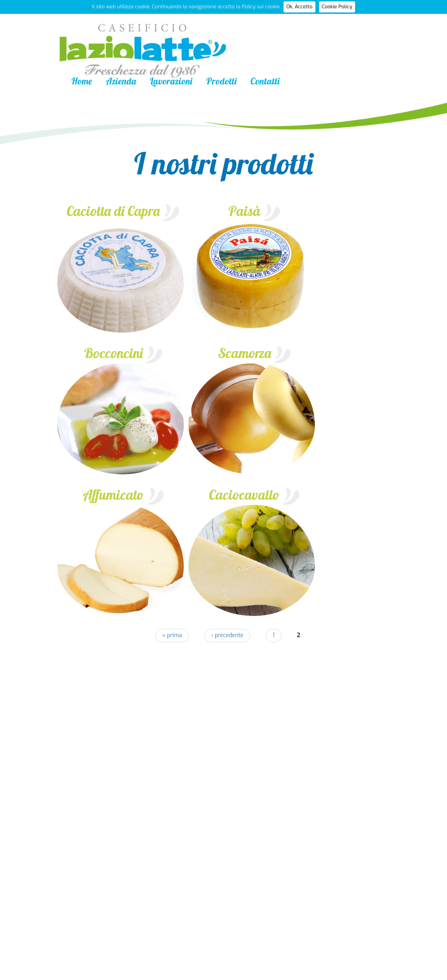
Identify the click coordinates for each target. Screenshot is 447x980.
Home (82, 81)
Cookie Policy (337, 7)
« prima (172, 635)
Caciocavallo (244, 495)
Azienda (121, 81)
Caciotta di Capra (113, 211)
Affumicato (113, 495)
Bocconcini (113, 353)
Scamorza (245, 353)
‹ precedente (227, 635)
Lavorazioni (171, 81)
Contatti (265, 81)
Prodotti (221, 81)
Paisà (244, 211)
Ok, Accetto (299, 7)
